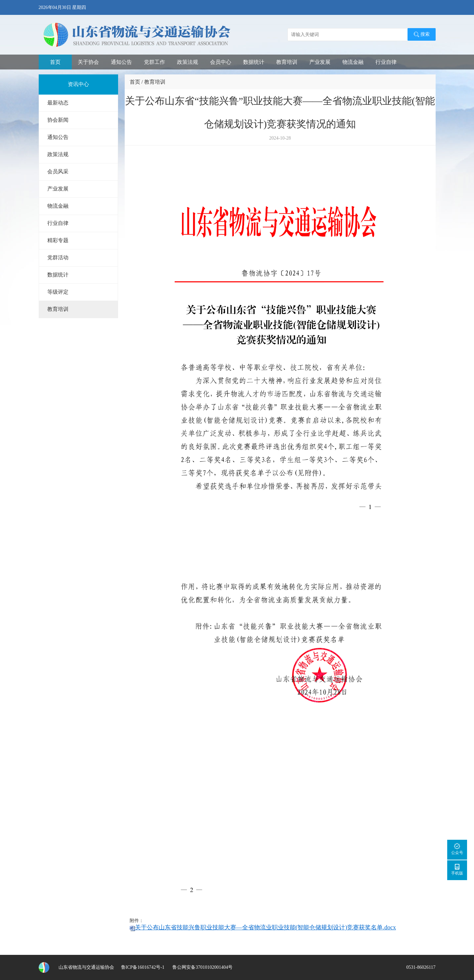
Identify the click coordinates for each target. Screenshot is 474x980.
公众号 (457, 849)
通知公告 (121, 62)
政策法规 (188, 62)
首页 (55, 62)
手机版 (457, 869)
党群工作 (154, 62)
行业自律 (386, 62)
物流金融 (353, 62)
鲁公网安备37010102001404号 (202, 967)
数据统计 (254, 62)
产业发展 (320, 62)
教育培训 (287, 62)
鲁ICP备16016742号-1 (143, 967)
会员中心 (221, 62)
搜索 (422, 34)
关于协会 (88, 62)
